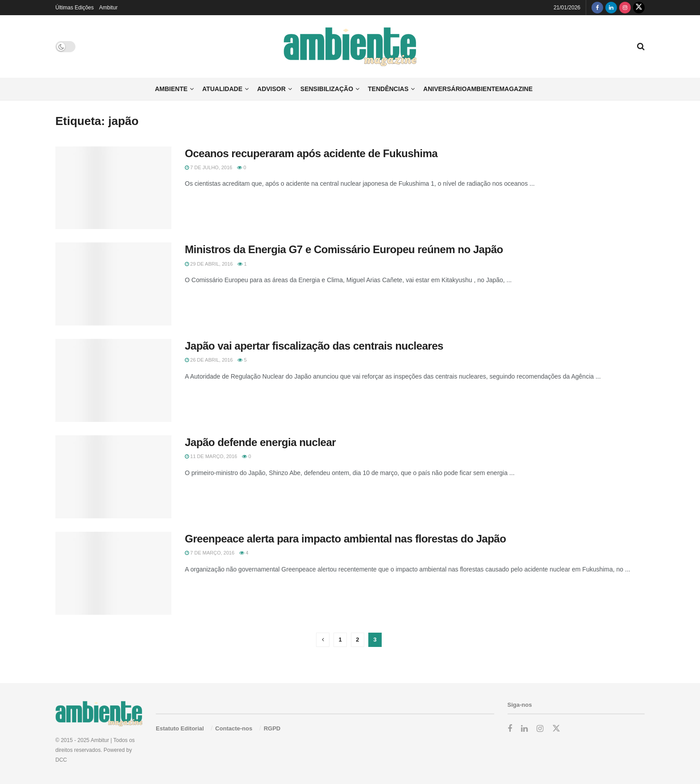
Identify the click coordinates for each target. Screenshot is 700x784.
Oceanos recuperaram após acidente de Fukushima (311, 153)
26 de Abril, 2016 (209, 360)
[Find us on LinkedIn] (611, 8)
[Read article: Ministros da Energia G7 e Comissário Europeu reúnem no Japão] (113, 284)
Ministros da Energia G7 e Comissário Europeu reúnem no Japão (344, 249)
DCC (61, 760)
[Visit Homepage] (350, 47)
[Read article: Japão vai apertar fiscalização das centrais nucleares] (113, 380)
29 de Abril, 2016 (209, 264)
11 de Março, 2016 (211, 456)
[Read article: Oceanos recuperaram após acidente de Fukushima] (113, 188)
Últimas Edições (75, 8)
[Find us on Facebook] (597, 8)
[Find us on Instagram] (625, 8)
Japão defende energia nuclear (260, 442)
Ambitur (108, 8)
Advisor (271, 89)
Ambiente (171, 89)
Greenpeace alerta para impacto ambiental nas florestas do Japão (345, 539)
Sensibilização (327, 89)
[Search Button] (641, 46)
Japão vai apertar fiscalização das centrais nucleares (314, 346)
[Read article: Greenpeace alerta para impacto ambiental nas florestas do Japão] (113, 573)
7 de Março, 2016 (210, 553)
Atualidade (222, 89)
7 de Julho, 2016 (208, 167)
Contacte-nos (234, 728)
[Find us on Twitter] (639, 8)
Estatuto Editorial (180, 728)
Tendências (388, 89)
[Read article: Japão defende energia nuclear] (113, 477)
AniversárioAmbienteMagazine (478, 89)
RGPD (272, 728)
